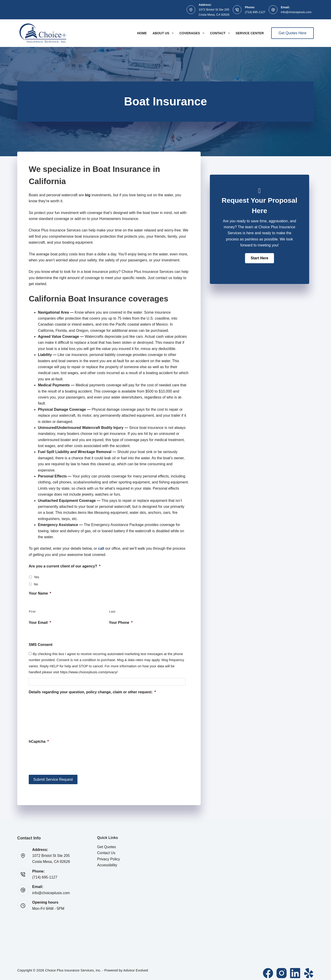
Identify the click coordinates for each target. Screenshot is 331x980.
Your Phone (121, 623)
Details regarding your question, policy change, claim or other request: (92, 692)
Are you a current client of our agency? (65, 566)
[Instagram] (282, 969)
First (32, 611)
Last (112, 611)
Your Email (40, 623)
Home (142, 33)
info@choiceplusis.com (296, 12)
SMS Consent (41, 645)
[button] (260, 258)
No (36, 584)
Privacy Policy (109, 855)
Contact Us (106, 849)
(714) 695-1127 (255, 12)
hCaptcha (39, 742)
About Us (164, 33)
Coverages (193, 33)
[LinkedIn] (295, 969)
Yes (36, 577)
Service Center (250, 33)
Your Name (40, 593)
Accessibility (107, 861)
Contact (221, 33)
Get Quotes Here (292, 33)
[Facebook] (268, 969)
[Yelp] (309, 969)
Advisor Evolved (136, 966)
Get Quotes (107, 843)
